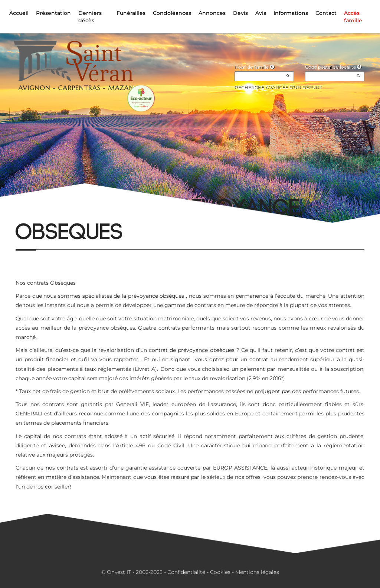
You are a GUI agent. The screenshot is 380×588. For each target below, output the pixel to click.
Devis (240, 13)
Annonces (212, 13)
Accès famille (353, 17)
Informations (291, 13)
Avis (261, 13)
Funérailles (131, 13)
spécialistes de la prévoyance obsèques (133, 296)
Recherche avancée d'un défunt (278, 87)
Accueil (19, 13)
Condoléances (172, 13)
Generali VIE (132, 404)
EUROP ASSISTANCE (240, 468)
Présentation (53, 13)
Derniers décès (90, 17)
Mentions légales (257, 572)
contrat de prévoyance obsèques (191, 350)
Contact (326, 13)
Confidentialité (186, 572)
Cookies (220, 572)
